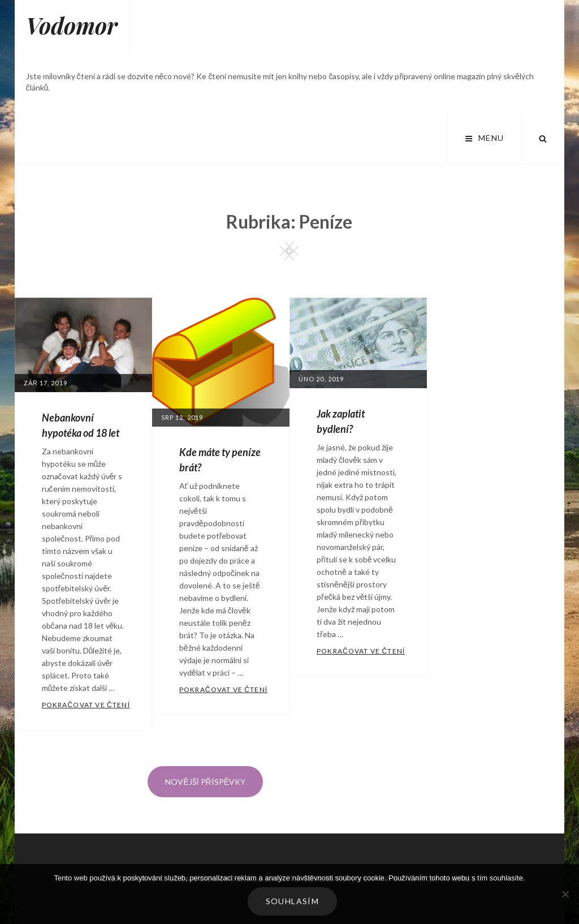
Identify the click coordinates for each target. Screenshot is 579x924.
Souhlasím (293, 901)
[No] (565, 894)
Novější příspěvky (205, 782)
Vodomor (72, 25)
